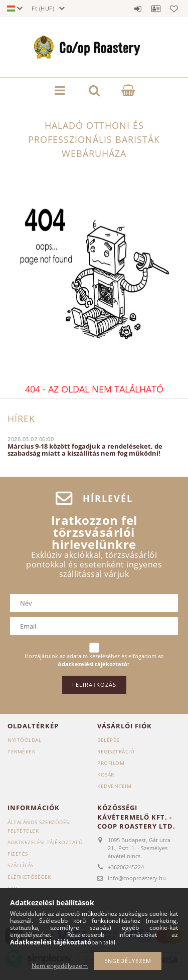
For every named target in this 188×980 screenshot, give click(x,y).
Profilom (111, 763)
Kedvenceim (114, 786)
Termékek (21, 751)
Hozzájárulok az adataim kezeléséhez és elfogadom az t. (94, 660)
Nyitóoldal (24, 740)
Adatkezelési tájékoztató (45, 842)
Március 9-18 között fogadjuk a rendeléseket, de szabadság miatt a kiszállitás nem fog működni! (85, 450)
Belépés (138, 9)
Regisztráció (116, 751)
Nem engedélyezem (60, 966)
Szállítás (21, 865)
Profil (156, 9)
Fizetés (18, 854)
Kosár (106, 774)
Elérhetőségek (29, 877)
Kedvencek (174, 9)
